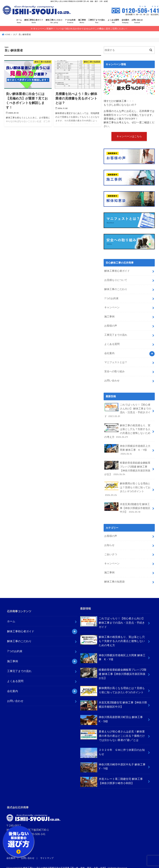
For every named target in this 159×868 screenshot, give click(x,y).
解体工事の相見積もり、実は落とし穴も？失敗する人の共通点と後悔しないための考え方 (127, 428)
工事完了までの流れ (97, 21)
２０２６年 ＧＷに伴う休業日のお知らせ (112, 748)
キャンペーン (112, 307)
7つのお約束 (70, 21)
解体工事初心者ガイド (34, 21)
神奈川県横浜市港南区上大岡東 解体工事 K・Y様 (127, 447)
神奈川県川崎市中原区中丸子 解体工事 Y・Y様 (114, 762)
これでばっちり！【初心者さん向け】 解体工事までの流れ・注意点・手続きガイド (128, 408)
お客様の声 (111, 325)
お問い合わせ (137, 21)
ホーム (19, 21)
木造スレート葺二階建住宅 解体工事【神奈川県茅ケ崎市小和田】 (112, 777)
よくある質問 (113, 21)
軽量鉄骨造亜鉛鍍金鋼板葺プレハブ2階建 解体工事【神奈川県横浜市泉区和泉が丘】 (127, 465)
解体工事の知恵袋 (114, 577)
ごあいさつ (111, 550)
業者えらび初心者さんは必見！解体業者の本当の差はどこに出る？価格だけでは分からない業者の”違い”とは (112, 730)
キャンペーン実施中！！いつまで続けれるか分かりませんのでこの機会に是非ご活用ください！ (81, 28)
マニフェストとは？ (116, 361)
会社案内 (125, 21)
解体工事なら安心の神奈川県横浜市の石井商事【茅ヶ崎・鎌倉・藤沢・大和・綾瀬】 (65, 863)
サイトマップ (47, 853)
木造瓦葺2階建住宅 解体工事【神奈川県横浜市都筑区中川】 (127, 504)
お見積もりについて (116, 280)
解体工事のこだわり (54, 21)
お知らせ (109, 541)
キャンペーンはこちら (129, 136)
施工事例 (82, 21)
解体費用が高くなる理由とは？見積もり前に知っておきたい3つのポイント (127, 486)
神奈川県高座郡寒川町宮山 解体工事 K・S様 (113, 715)
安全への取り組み (114, 370)
